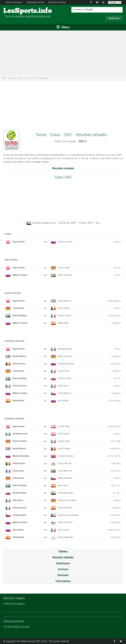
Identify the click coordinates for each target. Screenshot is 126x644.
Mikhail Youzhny (65, 242)
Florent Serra (63, 371)
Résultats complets (63, 168)
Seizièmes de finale (14, 418)
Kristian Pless (64, 426)
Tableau (63, 551)
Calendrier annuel (35, 2)
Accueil (11, 78)
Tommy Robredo (65, 507)
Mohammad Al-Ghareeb (68, 515)
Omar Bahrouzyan (66, 493)
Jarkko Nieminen (65, 522)
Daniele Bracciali (65, 349)
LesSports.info (16, 11)
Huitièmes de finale (14, 341)
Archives (63, 569)
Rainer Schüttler (65, 356)
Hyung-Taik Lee (65, 463)
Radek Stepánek (65, 478)
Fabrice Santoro (65, 315)
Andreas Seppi (64, 441)
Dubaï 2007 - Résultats (37, 78)
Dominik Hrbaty (65, 378)
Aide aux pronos (14, 2)
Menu (63, 27)
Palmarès (63, 575)
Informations (63, 581)
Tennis (20, 78)
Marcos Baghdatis (66, 537)
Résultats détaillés (63, 557)
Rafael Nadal (63, 323)
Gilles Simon (63, 385)
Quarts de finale (13, 293)
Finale (8, 234)
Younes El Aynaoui (66, 456)
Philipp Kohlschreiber (67, 500)
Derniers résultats (57, 2)
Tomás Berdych (64, 393)
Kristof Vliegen (64, 448)
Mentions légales (15, 603)
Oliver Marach (64, 434)
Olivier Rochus (64, 308)
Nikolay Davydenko (66, 363)
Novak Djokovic (64, 301)
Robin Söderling (65, 275)
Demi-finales (11, 259)
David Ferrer (63, 485)
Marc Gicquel (63, 530)
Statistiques (63, 563)
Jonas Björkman (65, 470)
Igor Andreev (63, 400)
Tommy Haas (63, 267)
